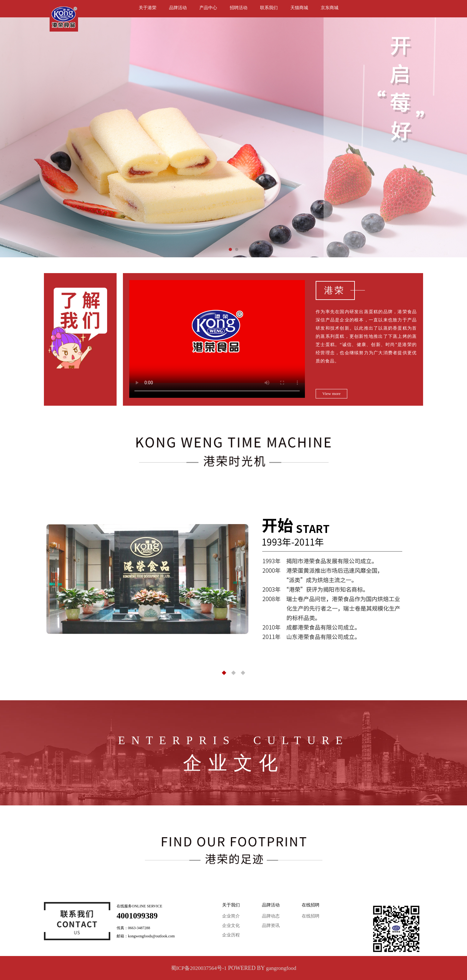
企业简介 (231, 916)
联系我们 (269, 8)
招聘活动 (239, 8)
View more (331, 394)
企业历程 (231, 935)
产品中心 (208, 8)
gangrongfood (281, 968)
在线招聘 (311, 916)
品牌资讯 (271, 926)
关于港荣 (148, 8)
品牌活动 (178, 8)
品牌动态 (271, 916)
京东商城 (330, 8)
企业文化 (231, 926)
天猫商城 (299, 8)
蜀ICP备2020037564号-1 (199, 968)
